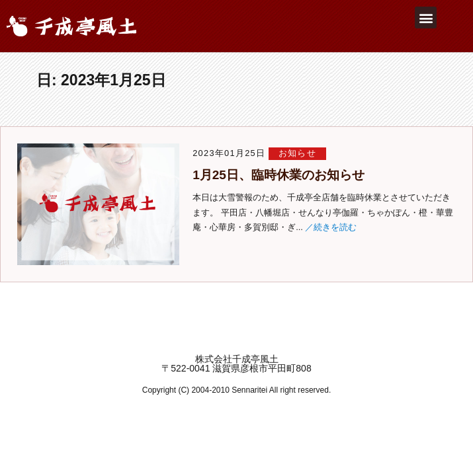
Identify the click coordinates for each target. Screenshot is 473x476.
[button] (426, 18)
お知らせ (297, 153)
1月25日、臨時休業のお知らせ (279, 175)
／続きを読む (331, 227)
